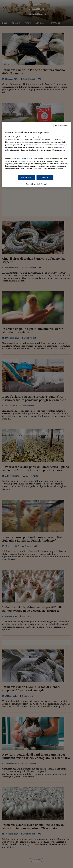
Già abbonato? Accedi (36, 184)
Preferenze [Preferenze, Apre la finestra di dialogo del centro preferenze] (26, 178)
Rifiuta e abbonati (61, 125)
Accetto (45, 178)
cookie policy (26, 158)
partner (23, 161)
